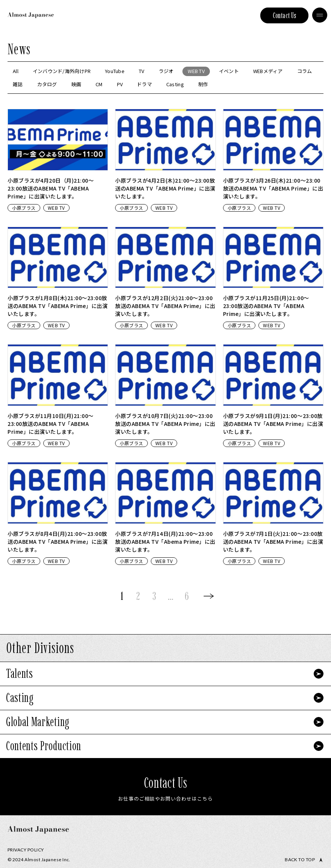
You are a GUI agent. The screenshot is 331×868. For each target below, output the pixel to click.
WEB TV (56, 208)
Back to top (300, 860)
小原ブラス (24, 208)
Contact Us (285, 15)
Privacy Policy (26, 850)
